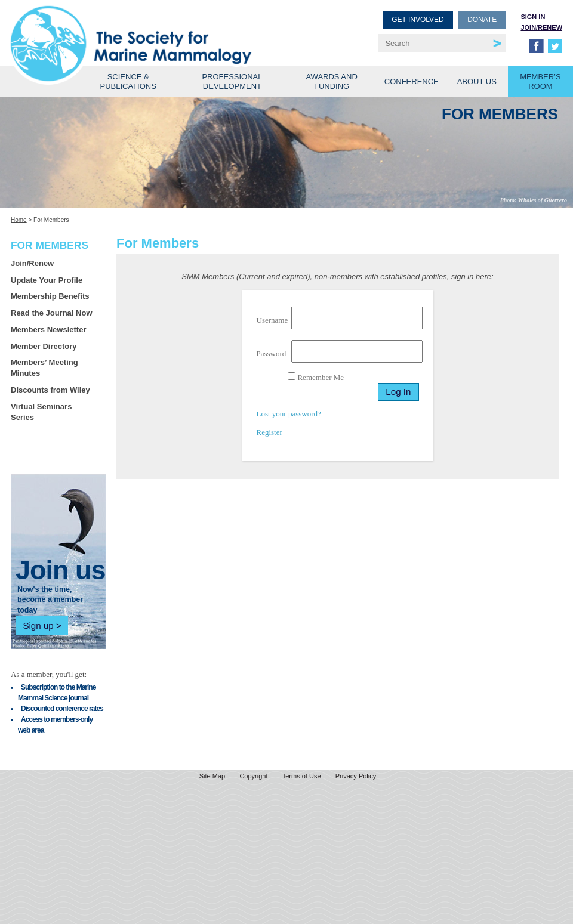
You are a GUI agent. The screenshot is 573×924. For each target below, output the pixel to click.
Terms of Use (302, 776)
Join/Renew (541, 27)
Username (272, 320)
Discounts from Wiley (50, 390)
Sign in (533, 17)
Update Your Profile (47, 280)
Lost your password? (289, 414)
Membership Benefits (50, 296)
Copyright (253, 776)
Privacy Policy (356, 776)
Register (269, 432)
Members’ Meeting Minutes (44, 368)
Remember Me (316, 377)
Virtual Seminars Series (41, 412)
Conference (412, 81)
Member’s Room (540, 81)
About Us (477, 81)
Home (19, 220)
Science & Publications (128, 81)
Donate (482, 20)
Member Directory (44, 346)
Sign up (38, 625)
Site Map (212, 776)
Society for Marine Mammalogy (150, 28)
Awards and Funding (331, 81)
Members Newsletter (48, 330)
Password (272, 353)
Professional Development (232, 81)
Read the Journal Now (52, 313)
